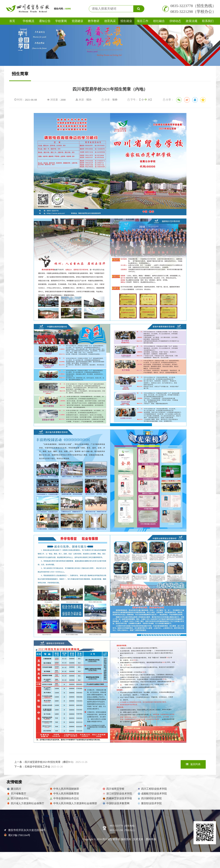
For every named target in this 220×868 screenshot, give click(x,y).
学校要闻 (61, 21)
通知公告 (45, 21)
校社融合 (159, 21)
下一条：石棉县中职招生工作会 (39, 767)
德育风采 (110, 21)
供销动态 (175, 21)
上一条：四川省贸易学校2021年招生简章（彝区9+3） (51, 762)
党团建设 (77, 21)
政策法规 (192, 21)
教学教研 (94, 21)
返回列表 (193, 764)
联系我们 (208, 21)
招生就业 (126, 21)
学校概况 (28, 21)
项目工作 (143, 21)
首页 (12, 21)
